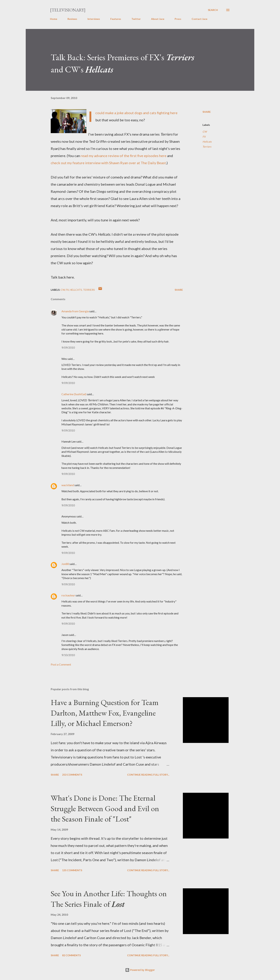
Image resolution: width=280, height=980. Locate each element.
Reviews (72, 19)
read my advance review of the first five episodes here (124, 156)
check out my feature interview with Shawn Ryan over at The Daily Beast (108, 163)
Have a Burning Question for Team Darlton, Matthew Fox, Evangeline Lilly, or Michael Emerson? (105, 713)
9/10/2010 (68, 655)
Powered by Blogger (140, 970)
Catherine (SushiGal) (74, 394)
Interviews (94, 19)
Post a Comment (61, 664)
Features (116, 19)
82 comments (71, 955)
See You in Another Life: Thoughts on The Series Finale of (109, 899)
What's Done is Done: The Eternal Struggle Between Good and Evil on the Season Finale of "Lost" (105, 808)
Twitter (136, 19)
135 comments (72, 870)
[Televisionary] (68, 10)
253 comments (72, 775)
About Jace (158, 19)
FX (204, 137)
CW (205, 132)
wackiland (68, 485)
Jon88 (65, 564)
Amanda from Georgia (75, 311)
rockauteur (68, 595)
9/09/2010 (68, 347)
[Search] (213, 10)
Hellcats (207, 142)
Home (54, 19)
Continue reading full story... (148, 775)
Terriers (207, 147)
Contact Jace (199, 19)
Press (178, 19)
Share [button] (207, 112)
